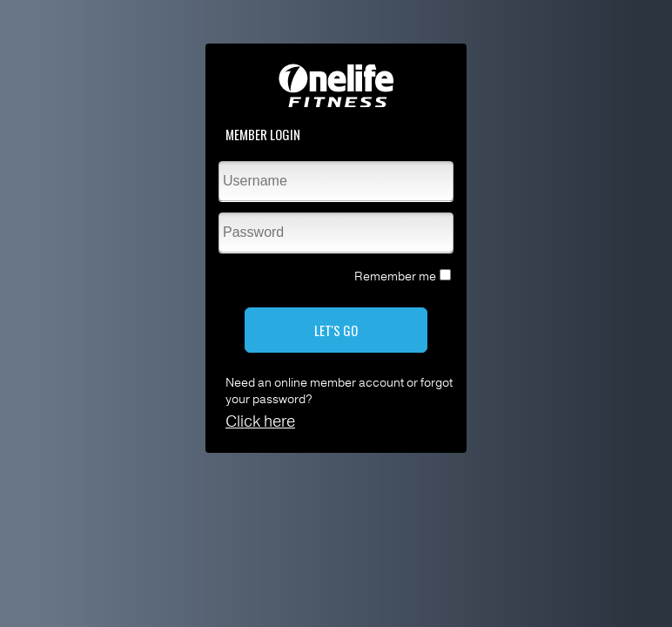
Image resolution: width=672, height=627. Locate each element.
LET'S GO (336, 330)
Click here (260, 421)
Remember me (395, 276)
